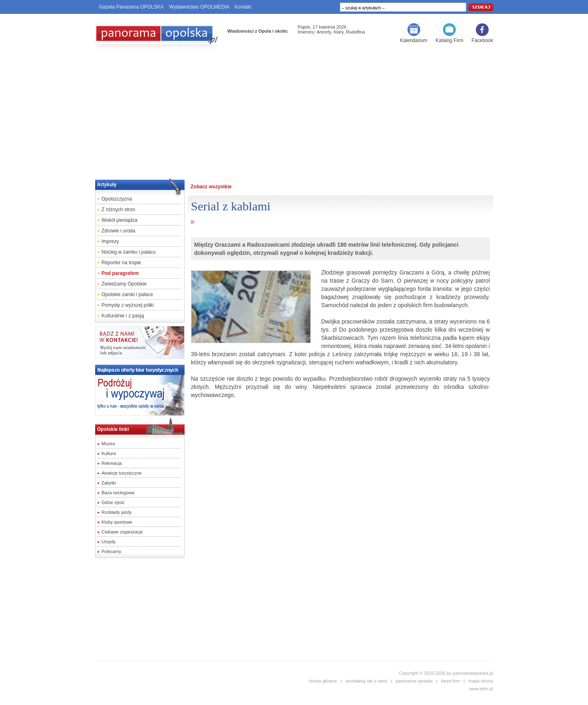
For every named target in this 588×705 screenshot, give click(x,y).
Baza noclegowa (118, 493)
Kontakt (243, 7)
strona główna (323, 681)
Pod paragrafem (120, 273)
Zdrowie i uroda (119, 231)
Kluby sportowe (117, 522)
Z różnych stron (119, 210)
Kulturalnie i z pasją (123, 316)
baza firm (451, 681)
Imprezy (110, 241)
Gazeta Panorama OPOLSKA (131, 7)
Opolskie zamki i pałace (127, 294)
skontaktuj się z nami (366, 681)
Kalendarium (413, 40)
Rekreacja (112, 463)
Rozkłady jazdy (117, 512)
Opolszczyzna (117, 199)
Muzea (108, 444)
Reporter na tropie (121, 263)
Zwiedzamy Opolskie (124, 284)
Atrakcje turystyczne (122, 473)
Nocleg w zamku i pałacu (129, 252)
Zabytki (109, 483)
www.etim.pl (481, 689)
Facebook (482, 40)
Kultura (109, 453)
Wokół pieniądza (120, 220)
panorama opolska (414, 681)
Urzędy (109, 542)
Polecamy (111, 551)
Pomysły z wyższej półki (128, 305)
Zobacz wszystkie (211, 187)
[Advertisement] (294, 113)
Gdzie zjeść (113, 502)
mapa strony (481, 681)
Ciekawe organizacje (122, 532)
